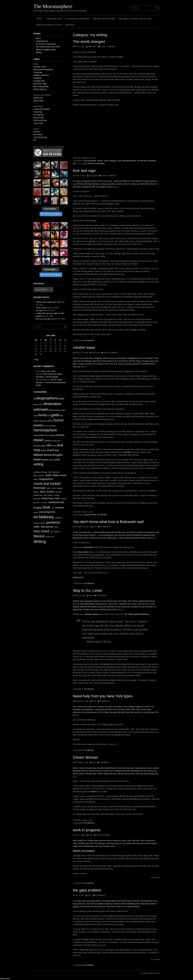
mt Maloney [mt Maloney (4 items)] (44, 517)
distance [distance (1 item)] (36, 492)
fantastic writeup (92, 614)
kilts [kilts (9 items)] (44, 426)
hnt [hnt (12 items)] (45, 421)
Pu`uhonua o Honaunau (77, 19)
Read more (78, 577)
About (40, 19)
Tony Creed (38, 123)
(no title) (39, 310)
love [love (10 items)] (48, 426)
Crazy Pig (38, 112)
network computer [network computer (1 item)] (39, 523)
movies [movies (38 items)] (60, 435)
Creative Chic (39, 81)
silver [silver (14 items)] (54, 446)
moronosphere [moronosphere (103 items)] (45, 430)
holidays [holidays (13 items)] (50, 421)
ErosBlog (37, 78)
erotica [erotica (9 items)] (36, 416)
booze (100, 161)
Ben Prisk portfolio (41, 87)
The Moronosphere (53, 6)
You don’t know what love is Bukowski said (108, 522)
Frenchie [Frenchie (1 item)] (57, 495)
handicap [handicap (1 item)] (64, 499)
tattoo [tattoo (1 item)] (56, 527)
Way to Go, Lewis (88, 590)
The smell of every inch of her (135, 19)
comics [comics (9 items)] (41, 404)
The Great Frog (40, 120)
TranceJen (38, 72)
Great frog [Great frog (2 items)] (47, 498)
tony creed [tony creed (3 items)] (41, 531)
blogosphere (90, 161)
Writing (71, 26)
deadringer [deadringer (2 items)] (40, 488)
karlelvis (77, 851)
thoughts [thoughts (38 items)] (57, 455)
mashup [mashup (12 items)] (53, 426)
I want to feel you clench (52, 374)
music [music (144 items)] (39, 440)
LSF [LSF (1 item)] (53, 508)
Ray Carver (83, 552)
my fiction (127, 452)
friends (113, 161)
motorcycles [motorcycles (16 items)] (39, 435)
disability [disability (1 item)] (60, 488)
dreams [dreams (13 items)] (58, 410)
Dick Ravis (38, 134)
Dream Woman (86, 757)
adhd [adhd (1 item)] (50, 472)
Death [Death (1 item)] (49, 488)
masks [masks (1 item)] (36, 512)
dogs (106, 161)
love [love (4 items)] (47, 507)
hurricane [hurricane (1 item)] (36, 503)
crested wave (84, 347)
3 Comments (105, 701)
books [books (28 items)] (61, 399)
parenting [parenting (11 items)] (37, 446)
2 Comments (104, 763)
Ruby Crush (38, 118)
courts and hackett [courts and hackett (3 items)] (47, 484)
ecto (158, 878)
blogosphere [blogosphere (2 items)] (46, 479)
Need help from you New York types (103, 696)
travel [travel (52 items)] (37, 459)
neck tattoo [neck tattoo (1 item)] (58, 518)
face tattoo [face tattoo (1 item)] (59, 492)
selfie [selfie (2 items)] (36, 527)
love (119, 161)
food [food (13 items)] (49, 416)
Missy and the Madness (43, 70)
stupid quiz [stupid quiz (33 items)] (53, 450)
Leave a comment (107, 47)
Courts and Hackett (42, 109)
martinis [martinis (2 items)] (60, 508)
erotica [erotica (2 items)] (50, 492)
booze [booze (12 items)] (36, 404)
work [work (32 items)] (57, 460)
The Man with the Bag (104, 19)
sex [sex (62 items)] (49, 445)
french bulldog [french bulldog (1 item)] (48, 495)
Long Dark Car (54, 19)
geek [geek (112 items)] (55, 415)
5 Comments (102, 596)
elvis (94, 527)
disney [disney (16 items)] (52, 410)
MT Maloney (39, 115)
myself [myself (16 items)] (47, 441)
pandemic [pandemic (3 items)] (53, 522)
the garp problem (87, 890)
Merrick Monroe (40, 89)
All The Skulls (52, 377)
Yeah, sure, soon (48, 371)
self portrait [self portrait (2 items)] (47, 527)
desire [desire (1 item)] (54, 488)
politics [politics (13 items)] (43, 446)
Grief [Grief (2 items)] (57, 498)
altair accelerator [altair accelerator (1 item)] (39, 476)
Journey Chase (40, 67)
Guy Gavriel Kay (40, 137)
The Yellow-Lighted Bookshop (136, 614)
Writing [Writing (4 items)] (40, 541)
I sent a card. (41, 308)
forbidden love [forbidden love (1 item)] (38, 495)
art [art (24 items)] (35, 399)
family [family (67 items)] (43, 415)
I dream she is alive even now (48, 302)
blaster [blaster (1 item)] (36, 479)
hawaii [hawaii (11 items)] (41, 421)
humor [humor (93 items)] (59, 420)
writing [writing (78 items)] (38, 464)
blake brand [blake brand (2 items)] (59, 475)
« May (36, 360)
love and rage (84, 171)
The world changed (89, 42)
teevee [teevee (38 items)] (48, 455)
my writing (142, 161)
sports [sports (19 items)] (44, 450)
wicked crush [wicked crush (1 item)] (50, 537)
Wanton (94, 792)
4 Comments (105, 527)
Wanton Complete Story (49, 25)
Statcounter (5, 979)
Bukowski (88, 547)
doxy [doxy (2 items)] (43, 492)
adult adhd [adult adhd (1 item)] (56, 472)
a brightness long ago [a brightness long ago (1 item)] (40, 472)
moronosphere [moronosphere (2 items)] (47, 512)
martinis (92, 164)
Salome (37, 132)
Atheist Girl (38, 98)
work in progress (87, 830)
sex (75, 164)
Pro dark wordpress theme (150, 973)
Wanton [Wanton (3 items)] (39, 536)
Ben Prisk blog (40, 84)
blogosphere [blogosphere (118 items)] (47, 398)
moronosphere (129, 161)
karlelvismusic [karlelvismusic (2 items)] (56, 502)
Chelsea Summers (41, 75)
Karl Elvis (92, 47)
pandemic (152, 161)
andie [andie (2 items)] (48, 475)
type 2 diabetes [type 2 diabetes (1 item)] (55, 532)
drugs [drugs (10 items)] (63, 410)
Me (35, 140)
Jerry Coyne (39, 101)
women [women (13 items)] (51, 460)
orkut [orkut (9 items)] (59, 441)
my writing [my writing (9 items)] (54, 441)
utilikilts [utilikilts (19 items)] (45, 460)
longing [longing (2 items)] (38, 508)
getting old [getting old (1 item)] (37, 499)
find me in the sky (43, 319)
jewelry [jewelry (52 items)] (38, 425)
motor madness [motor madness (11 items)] (50, 435)
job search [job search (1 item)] (44, 503)
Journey (39, 382)
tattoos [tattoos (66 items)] (38, 455)
